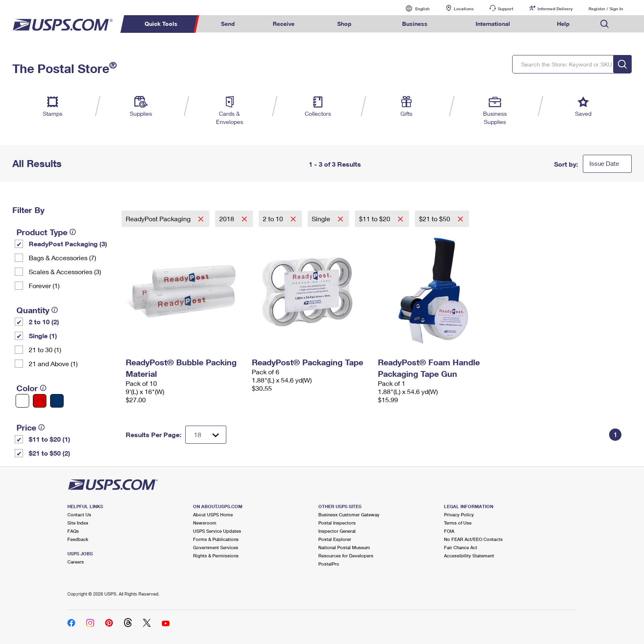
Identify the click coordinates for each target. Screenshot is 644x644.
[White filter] (22, 401)
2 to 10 (274, 219)
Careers (76, 562)
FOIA (449, 531)
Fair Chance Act (461, 547)
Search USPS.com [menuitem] (605, 24)
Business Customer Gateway (349, 515)
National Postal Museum (344, 547)
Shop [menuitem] (344, 24)
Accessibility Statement (469, 556)
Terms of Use (458, 523)
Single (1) (43, 336)
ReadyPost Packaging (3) (68, 244)
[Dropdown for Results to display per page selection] (206, 435)
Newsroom (205, 523)
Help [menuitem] (563, 24)
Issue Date (604, 163)
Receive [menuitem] (284, 24)
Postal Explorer (335, 539)
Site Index (78, 523)
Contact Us (79, 515)
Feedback (78, 539)
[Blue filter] (57, 401)
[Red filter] (40, 401)
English (414, 8)
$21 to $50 (435, 219)
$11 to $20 (375, 219)
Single (322, 219)
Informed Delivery (555, 9)
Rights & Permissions (216, 556)
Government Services (216, 547)
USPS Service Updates (217, 531)
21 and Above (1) (53, 363)
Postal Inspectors (337, 523)
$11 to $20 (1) (49, 439)
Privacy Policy (459, 515)
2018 (228, 219)
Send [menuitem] (228, 24)
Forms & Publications (216, 539)
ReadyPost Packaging (159, 219)
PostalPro (329, 564)
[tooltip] (73, 232)
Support (506, 9)
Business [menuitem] (415, 24)
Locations (464, 9)
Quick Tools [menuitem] (161, 24)
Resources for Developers (346, 556)
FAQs (73, 531)
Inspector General (337, 531)
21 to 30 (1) (45, 350)
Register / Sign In (606, 9)
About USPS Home (213, 515)
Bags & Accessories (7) (62, 258)
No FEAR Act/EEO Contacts (473, 539)
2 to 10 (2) (44, 322)
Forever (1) (44, 285)
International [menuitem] (493, 24)
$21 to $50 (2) (49, 453)
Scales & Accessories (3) (65, 272)
